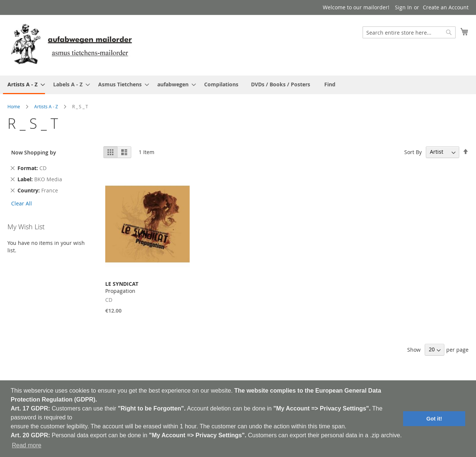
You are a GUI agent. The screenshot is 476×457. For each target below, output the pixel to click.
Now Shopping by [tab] (34, 152)
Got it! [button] (434, 419)
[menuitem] (24, 85)
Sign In (403, 7)
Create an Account (446, 7)
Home (14, 106)
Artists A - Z (46, 106)
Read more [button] (27, 445)
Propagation (122, 287)
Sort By (413, 152)
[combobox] (409, 32)
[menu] (238, 85)
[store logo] (71, 45)
